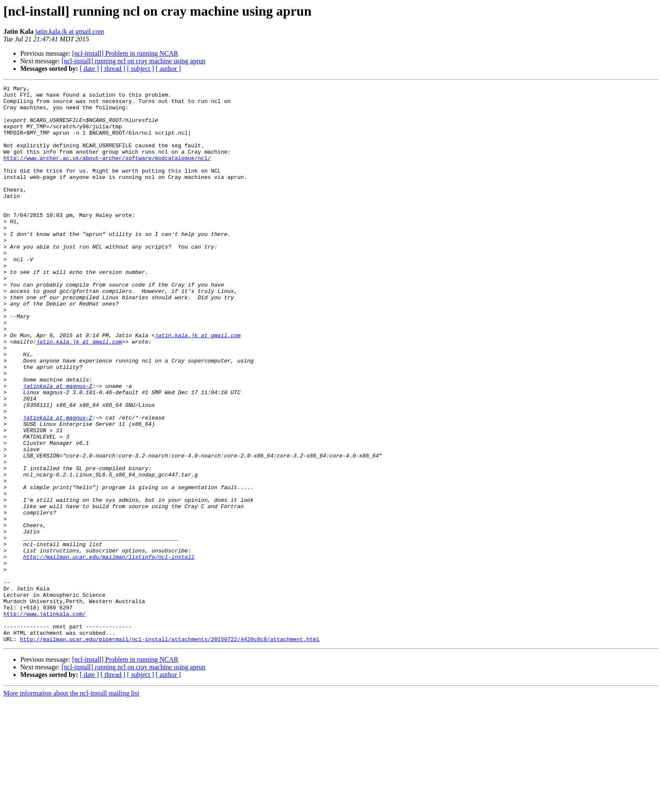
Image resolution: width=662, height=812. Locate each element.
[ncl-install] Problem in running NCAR (125, 53)
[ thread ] (113, 69)
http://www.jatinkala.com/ (45, 720)
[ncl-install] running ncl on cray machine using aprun (134, 61)
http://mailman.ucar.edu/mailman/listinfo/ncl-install (109, 652)
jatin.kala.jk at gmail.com (70, 31)
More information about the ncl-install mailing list (71, 805)
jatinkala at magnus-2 (58, 447)
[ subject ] (141, 69)
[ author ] (168, 69)
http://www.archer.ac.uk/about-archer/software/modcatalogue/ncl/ (107, 173)
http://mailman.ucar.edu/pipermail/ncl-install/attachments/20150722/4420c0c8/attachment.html (170, 750)
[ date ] (89, 69)
